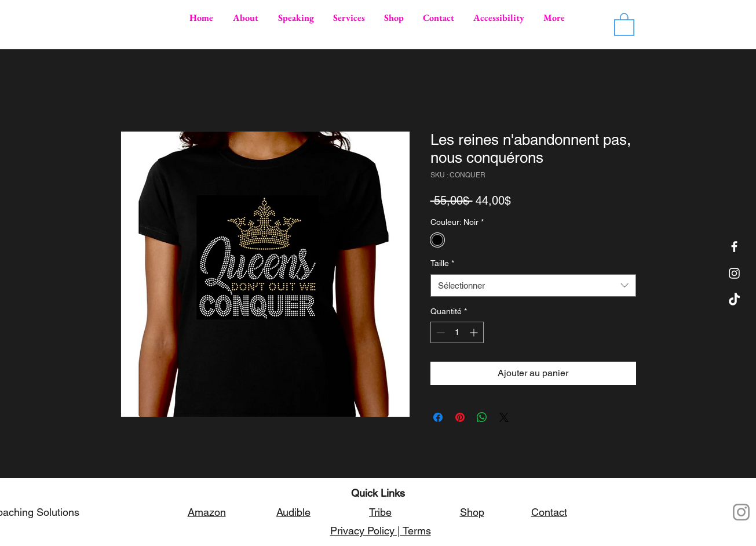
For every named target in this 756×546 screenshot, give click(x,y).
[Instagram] (741, 512)
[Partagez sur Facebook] (438, 417)
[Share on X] (504, 417)
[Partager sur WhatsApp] (482, 417)
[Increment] (475, 332)
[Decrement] (439, 332)
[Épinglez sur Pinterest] (460, 417)
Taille (442, 263)
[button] (624, 24)
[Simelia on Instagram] (734, 273)
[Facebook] (734, 247)
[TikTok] (734, 300)
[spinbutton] (457, 332)
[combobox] (533, 285)
